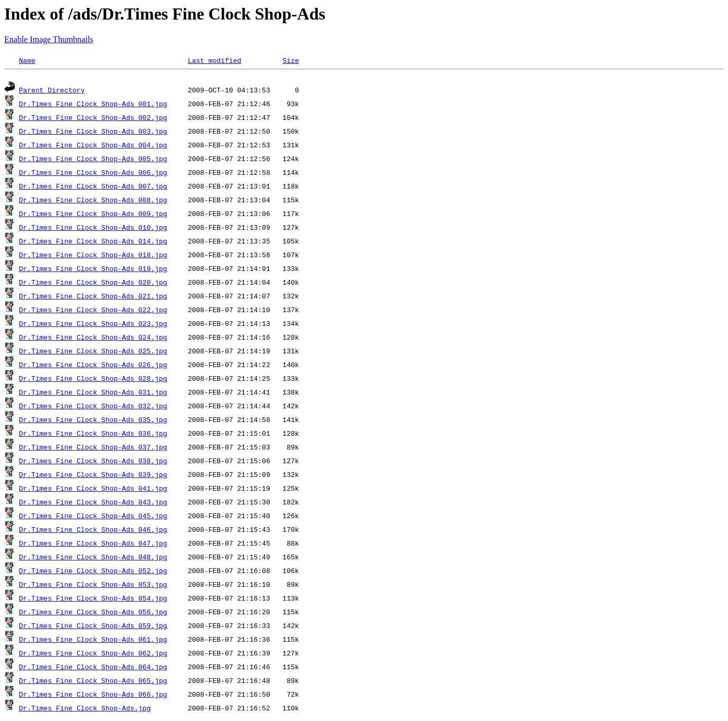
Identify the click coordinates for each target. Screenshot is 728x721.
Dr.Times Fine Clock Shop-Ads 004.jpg (93, 146)
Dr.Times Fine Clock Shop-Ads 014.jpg (93, 242)
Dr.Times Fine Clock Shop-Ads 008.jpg (93, 201)
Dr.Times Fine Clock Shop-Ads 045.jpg (93, 517)
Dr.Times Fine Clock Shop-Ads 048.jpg (93, 558)
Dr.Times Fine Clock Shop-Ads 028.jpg (93, 380)
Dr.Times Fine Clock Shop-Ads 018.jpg (93, 256)
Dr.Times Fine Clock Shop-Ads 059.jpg (93, 627)
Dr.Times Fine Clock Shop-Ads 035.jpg (93, 421)
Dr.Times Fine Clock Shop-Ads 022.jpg (93, 311)
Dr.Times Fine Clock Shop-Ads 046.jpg (93, 531)
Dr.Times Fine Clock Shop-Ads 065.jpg (93, 682)
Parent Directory (52, 91)
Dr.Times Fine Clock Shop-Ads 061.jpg (93, 641)
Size (291, 60)
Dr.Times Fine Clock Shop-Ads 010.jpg (93, 229)
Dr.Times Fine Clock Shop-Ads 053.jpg (93, 586)
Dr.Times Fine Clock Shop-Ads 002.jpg (93, 119)
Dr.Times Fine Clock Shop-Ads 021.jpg (93, 297)
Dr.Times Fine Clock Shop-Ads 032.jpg (93, 407)
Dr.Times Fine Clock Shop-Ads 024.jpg (93, 339)
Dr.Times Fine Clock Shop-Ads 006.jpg (93, 174)
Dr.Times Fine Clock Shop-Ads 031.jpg (93, 394)
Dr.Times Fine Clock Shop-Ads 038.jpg (93, 462)
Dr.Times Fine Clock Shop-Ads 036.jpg (93, 435)
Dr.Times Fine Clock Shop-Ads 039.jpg (93, 476)
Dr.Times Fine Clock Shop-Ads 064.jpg (93, 668)
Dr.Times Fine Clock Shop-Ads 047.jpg (93, 545)
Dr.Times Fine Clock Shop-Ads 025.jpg (93, 352)
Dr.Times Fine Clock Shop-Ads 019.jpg (93, 270)
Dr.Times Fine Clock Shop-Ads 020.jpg (93, 284)
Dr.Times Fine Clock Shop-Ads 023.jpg (93, 325)
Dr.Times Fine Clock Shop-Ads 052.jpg (93, 572)
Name (27, 60)
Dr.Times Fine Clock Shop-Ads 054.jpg (93, 600)
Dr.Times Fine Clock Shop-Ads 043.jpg (93, 503)
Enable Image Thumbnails (49, 39)
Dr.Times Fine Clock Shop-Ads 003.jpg (93, 133)
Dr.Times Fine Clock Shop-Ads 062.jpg (93, 654)
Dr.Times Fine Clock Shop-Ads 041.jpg (93, 490)
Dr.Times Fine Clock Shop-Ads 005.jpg (93, 160)
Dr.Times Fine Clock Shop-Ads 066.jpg (93, 696)
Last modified (215, 60)
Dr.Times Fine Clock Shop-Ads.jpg (85, 709)
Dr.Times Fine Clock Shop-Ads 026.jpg (93, 366)
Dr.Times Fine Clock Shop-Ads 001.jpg (93, 105)
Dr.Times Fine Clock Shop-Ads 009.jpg (93, 215)
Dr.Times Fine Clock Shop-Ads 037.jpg (93, 448)
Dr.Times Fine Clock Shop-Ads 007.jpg (93, 188)
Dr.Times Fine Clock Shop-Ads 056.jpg (93, 613)
